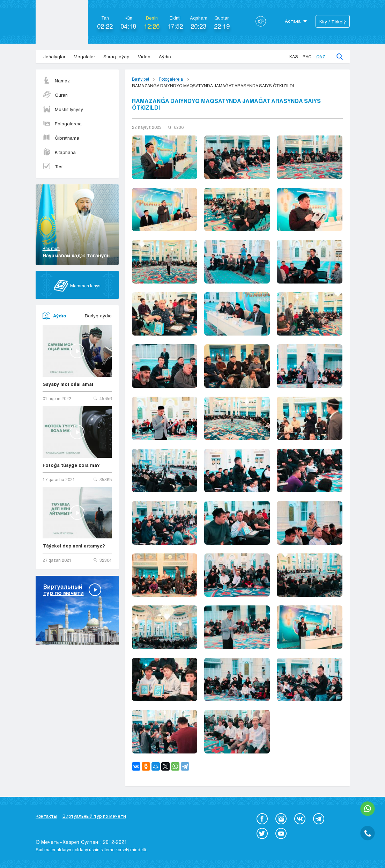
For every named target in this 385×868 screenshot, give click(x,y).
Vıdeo (144, 57)
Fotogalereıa (62, 124)
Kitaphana (59, 152)
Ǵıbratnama (61, 138)
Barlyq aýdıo (98, 316)
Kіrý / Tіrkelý (333, 22)
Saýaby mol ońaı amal (68, 384)
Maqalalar (84, 57)
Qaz (321, 57)
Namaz (56, 81)
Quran (55, 95)
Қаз (294, 57)
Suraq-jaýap (116, 57)
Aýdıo (165, 57)
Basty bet (140, 79)
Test (53, 167)
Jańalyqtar (54, 57)
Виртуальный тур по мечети (94, 816)
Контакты (46, 816)
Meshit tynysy (63, 109)
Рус (307, 57)
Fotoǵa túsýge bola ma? (71, 465)
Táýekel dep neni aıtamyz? (74, 546)
